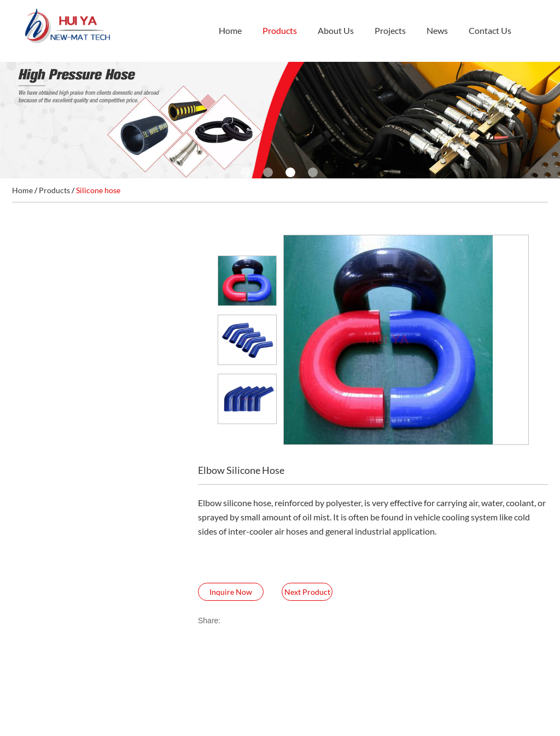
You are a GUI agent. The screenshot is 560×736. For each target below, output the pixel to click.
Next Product (307, 592)
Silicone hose (98, 190)
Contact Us (490, 30)
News (437, 30)
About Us (336, 30)
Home (230, 30)
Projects (390, 30)
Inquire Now (231, 592)
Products (280, 30)
